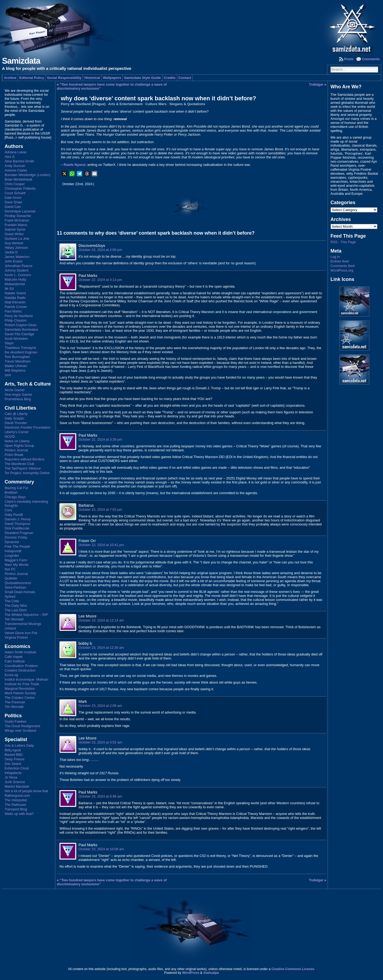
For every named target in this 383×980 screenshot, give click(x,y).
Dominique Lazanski (20, 211)
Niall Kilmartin (15, 302)
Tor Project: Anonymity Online (27, 473)
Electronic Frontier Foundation (27, 427)
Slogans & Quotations (187, 104)
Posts (349, 59)
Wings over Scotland (20, 731)
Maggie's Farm (16, 560)
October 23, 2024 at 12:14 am (101, 620)
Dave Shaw (13, 202)
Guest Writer (14, 234)
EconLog (11, 675)
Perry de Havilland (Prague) (83, 104)
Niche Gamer (15, 390)
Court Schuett (15, 193)
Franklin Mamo (16, 225)
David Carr (13, 207)
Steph (9, 343)
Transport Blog (16, 809)
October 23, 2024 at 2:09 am (100, 706)
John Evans (14, 261)
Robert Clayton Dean (21, 325)
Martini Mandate (17, 786)
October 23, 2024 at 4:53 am (100, 742)
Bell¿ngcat (13, 750)
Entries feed (340, 261)
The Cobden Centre (20, 698)
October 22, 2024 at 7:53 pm (100, 510)
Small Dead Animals (20, 592)
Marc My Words (16, 565)
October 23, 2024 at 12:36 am (101, 648)
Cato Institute (15, 661)
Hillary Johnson (16, 248)
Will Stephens (15, 370)
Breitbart (11, 492)
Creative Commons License (293, 969)
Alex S (10, 157)
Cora (8, 510)
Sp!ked (10, 596)
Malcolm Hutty (15, 279)
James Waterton (17, 257)
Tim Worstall (14, 619)
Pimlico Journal (16, 450)
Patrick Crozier (16, 307)
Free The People (17, 546)
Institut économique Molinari (26, 679)
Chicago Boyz (15, 497)
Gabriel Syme (15, 229)
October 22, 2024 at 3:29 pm (100, 439)
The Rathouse (15, 805)
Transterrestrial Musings (23, 624)
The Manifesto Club (19, 464)
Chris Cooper (15, 184)
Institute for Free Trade (22, 684)
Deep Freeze (14, 759)
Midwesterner (15, 284)
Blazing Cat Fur (16, 488)
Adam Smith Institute (20, 652)
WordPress (191, 973)
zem (8, 375)
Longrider (12, 556)
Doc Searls (13, 764)
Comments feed (343, 266)
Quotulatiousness (18, 583)
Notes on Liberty (17, 441)
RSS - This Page (343, 242)
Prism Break (14, 455)
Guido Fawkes (16, 721)
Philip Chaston (16, 320)
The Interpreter (16, 800)
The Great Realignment (22, 726)
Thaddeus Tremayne (20, 348)
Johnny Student (16, 270)
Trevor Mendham (18, 361)
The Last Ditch (16, 610)
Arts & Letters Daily (19, 746)
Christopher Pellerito (20, 188)
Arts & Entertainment (126, 104)
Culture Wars (156, 104)
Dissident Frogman (19, 533)
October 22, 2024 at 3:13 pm (100, 280)
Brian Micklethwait (18, 179)
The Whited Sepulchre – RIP (26, 615)
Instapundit (13, 551)
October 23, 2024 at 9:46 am (100, 796)
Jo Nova (11, 777)
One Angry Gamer (18, 394)
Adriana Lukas (16, 152)
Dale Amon (13, 198)
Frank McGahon (17, 220)
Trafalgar (316, 84)
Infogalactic (13, 773)
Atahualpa (211, 973)
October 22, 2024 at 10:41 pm (101, 545)
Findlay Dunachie (18, 216)
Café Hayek (14, 657)
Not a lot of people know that (26, 791)
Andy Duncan (15, 166)
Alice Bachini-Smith (19, 161)
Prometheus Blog (18, 399)
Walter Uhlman (16, 366)
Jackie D (11, 252)
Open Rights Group (19, 446)
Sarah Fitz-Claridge (19, 334)
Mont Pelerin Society (20, 693)
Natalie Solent (15, 293)
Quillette (11, 578)
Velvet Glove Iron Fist (21, 633)
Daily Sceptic (14, 418)
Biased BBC (14, 755)
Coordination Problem (21, 666)
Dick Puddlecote (17, 528)
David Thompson (18, 524)
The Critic (12, 601)
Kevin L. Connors (18, 275)
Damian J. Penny (18, 519)
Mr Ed (9, 289)
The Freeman (15, 702)
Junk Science (15, 782)
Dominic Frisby (16, 537)
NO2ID (10, 436)
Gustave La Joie (17, 239)
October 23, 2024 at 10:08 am (101, 849)
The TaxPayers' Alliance (23, 468)
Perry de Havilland (19, 316)
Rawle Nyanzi (75, 165)
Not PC (10, 569)
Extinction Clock (17, 768)
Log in (335, 257)
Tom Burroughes (17, 357)
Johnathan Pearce (18, 266)
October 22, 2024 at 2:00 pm (100, 250)
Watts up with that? (19, 814)
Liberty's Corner (17, 432)
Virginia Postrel (16, 637)
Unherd (10, 628)
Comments (371, 59)
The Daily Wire (16, 606)
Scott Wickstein (16, 339)
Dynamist (12, 542)
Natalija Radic (15, 298)
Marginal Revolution (20, 689)
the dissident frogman (21, 352)
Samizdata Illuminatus (21, 329)
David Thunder (16, 423)
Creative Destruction (20, 670)
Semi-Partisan (15, 587)
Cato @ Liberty (16, 414)
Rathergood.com (17, 796)
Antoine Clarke (16, 170)
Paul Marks (13, 311)
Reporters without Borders (24, 459)
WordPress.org (342, 270)
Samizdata (21, 61)
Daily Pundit (14, 515)
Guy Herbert (14, 243)
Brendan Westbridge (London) (27, 175)
